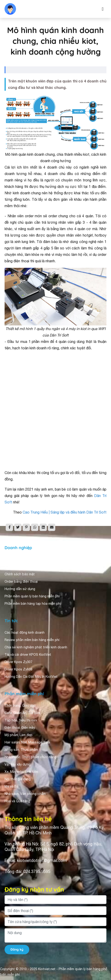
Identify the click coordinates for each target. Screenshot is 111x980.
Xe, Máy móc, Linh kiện (21, 772)
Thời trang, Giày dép (20, 706)
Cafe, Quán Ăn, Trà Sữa (22, 713)
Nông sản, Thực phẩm (21, 750)
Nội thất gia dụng (18, 779)
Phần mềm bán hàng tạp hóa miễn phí (33, 604)
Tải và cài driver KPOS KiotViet (28, 655)
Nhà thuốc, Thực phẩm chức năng (30, 757)
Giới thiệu (12, 559)
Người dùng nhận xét (20, 567)
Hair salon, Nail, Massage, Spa (27, 742)
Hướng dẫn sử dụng (20, 589)
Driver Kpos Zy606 (18, 669)
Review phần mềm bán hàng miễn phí (32, 640)
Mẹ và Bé (12, 786)
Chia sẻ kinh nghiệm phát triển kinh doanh (36, 647)
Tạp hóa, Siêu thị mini (21, 720)
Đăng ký (17, 949)
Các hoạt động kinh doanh (25, 633)
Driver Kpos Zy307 (18, 662)
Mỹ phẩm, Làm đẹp (18, 735)
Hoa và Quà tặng (17, 801)
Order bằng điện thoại (21, 582)
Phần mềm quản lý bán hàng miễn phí (32, 596)
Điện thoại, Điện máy (20, 728)
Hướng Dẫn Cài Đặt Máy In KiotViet (31, 677)
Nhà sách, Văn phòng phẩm (25, 794)
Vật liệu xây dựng (18, 764)
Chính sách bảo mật (20, 574)
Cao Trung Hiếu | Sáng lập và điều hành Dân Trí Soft (65, 512)
